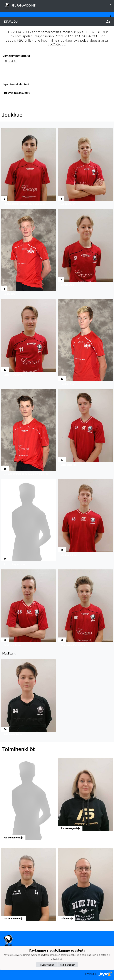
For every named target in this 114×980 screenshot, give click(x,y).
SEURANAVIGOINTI (59, 4)
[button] (29, 167)
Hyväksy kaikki (47, 965)
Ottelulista (10, 73)
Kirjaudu (57, 22)
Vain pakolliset (68, 965)
